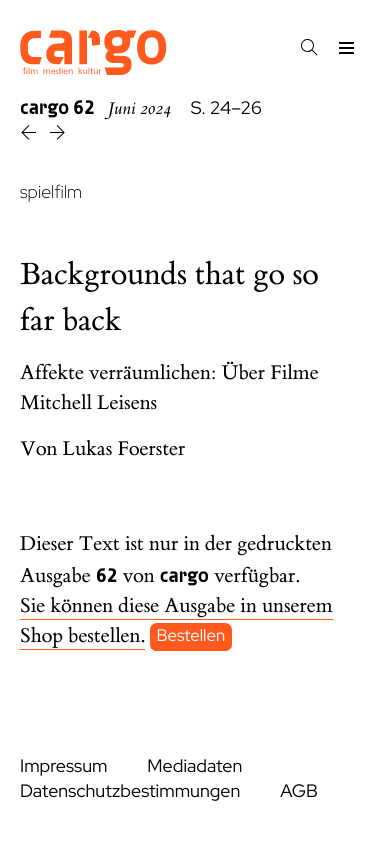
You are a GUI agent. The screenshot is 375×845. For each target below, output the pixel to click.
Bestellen (191, 637)
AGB (299, 791)
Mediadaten (194, 766)
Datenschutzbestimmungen (130, 791)
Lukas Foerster (124, 449)
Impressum (63, 766)
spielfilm (51, 192)
